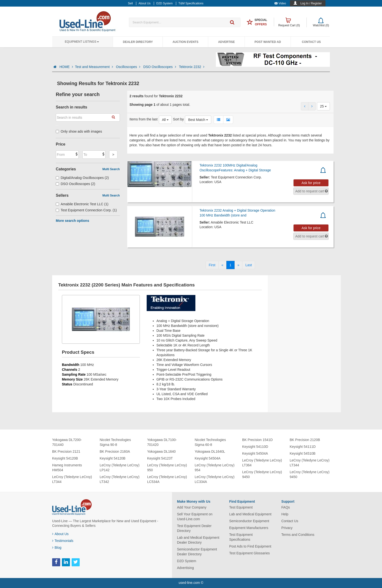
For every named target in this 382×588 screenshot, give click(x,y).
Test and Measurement (95, 67)
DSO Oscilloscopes (160, 67)
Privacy (287, 528)
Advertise (226, 42)
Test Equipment (241, 507)
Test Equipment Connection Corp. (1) (86, 210)
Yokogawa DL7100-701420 (162, 442)
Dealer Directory (138, 42)
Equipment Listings (82, 42)
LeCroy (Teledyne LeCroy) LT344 (72, 479)
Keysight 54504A (208, 458)
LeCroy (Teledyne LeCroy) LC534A (167, 479)
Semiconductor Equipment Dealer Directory (197, 552)
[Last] (248, 265)
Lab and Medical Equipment (250, 514)
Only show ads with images (79, 131)
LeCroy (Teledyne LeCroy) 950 (167, 468)
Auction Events (185, 42)
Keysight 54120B (65, 458)
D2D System (187, 561)
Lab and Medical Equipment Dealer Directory (198, 540)
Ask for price (311, 183)
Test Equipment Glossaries (250, 553)
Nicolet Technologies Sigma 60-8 (210, 442)
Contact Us (311, 42)
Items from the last (144, 119)
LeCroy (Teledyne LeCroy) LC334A (215, 479)
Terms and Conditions (298, 535)
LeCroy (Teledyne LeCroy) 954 (215, 468)
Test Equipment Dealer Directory (194, 528)
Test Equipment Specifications (241, 537)
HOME (66, 67)
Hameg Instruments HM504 (67, 468)
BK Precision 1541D (257, 440)
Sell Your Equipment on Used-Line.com (195, 517)
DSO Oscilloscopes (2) (76, 184)
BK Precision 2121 (66, 451)
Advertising (186, 568)
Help (285, 514)
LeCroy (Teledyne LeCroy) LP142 (119, 468)
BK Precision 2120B (305, 440)
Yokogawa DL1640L (210, 451)
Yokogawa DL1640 (161, 451)
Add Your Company (192, 507)
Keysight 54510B (303, 453)
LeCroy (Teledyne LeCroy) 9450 (262, 474)
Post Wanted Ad (268, 42)
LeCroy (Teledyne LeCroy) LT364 (262, 463)
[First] (212, 265)
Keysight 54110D (255, 447)
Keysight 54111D (303, 447)
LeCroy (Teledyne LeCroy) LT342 (119, 479)
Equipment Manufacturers (249, 528)
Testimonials (63, 541)
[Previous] (222, 265)
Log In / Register (311, 3)
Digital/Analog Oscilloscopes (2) (82, 178)
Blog (57, 548)
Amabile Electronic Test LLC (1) (82, 204)
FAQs (286, 507)
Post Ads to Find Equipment (250, 546)
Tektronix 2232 (192, 67)
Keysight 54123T (160, 458)
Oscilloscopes (129, 67)
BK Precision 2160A (115, 451)
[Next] (239, 265)
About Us (60, 534)
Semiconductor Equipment (249, 521)
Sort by (178, 119)
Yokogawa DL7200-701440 (67, 442)
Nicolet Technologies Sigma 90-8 (115, 442)
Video (280, 3)
